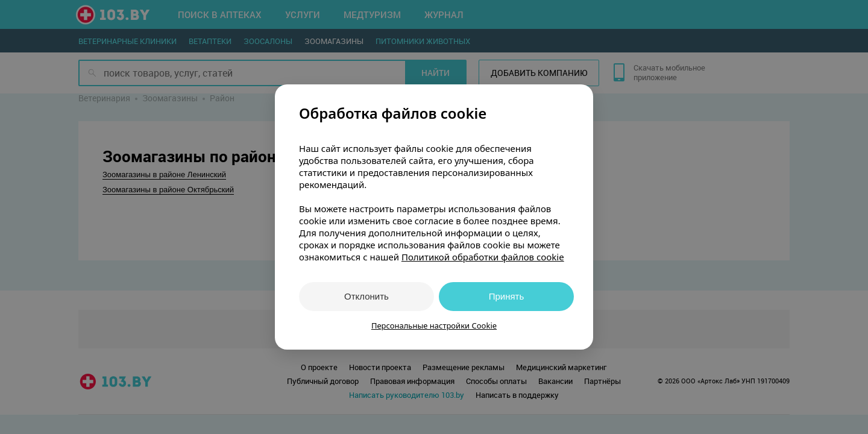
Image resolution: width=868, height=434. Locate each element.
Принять (507, 296)
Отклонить (366, 296)
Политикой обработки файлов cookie (483, 257)
